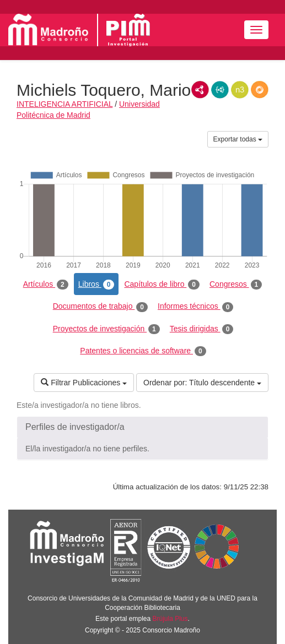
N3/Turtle (240, 90)
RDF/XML (200, 90)
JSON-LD (220, 90)
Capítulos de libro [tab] (162, 285)
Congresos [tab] (236, 285)
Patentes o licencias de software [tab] (143, 351)
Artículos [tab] (46, 285)
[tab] (142, 427)
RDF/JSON (260, 90)
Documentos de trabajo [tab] (100, 307)
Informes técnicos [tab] (195, 307)
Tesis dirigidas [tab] (202, 329)
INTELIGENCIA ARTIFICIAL (64, 104)
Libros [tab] (96, 285)
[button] (142, 427)
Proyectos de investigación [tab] (106, 329)
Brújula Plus (170, 619)
